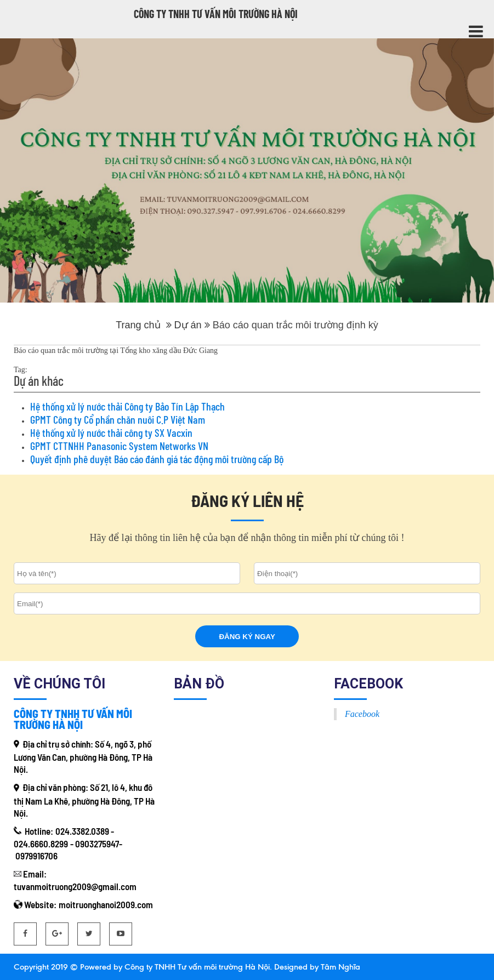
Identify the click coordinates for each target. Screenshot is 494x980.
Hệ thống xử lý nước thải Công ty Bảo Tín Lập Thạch (127, 406)
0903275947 (97, 844)
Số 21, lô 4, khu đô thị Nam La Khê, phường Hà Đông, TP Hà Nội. (84, 800)
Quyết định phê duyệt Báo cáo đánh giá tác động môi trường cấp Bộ (157, 459)
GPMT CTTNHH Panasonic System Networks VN (119, 446)
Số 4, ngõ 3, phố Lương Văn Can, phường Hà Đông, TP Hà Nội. (83, 756)
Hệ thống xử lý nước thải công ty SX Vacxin (111, 432)
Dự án (188, 325)
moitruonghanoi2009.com (106, 904)
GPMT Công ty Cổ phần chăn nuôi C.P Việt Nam (118, 419)
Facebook (362, 714)
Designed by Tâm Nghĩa (316, 967)
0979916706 (36, 856)
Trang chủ (138, 325)
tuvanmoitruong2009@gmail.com (75, 886)
